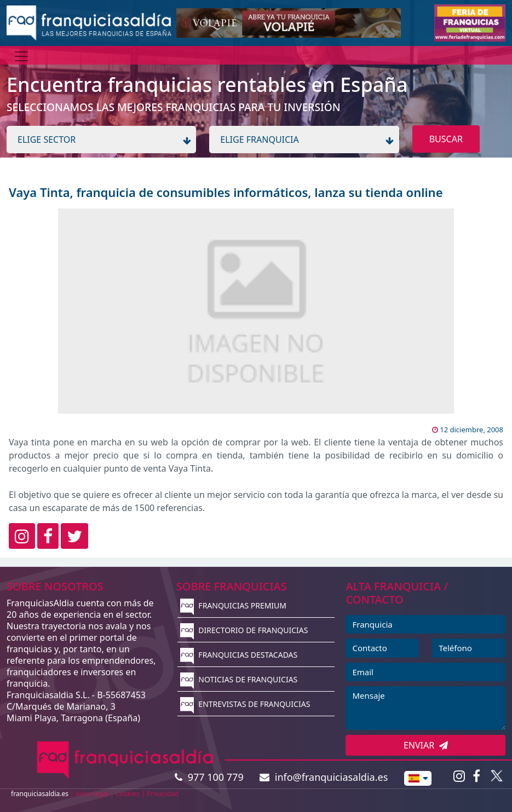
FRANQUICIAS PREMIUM (233, 605)
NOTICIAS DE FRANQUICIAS (239, 679)
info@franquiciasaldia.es (324, 777)
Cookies (128, 794)
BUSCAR (446, 139)
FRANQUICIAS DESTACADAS (239, 655)
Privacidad (163, 794)
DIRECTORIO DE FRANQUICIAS (244, 630)
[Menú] (21, 56)
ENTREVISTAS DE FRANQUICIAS (245, 704)
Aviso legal (92, 794)
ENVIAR (426, 745)
